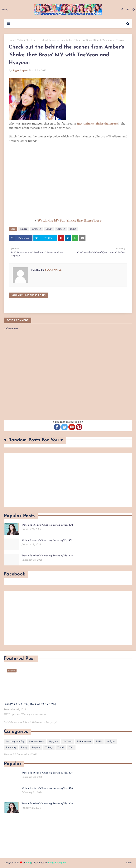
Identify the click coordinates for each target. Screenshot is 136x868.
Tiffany (49, 747)
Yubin (20, 40)
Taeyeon (61, 229)
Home (12, 40)
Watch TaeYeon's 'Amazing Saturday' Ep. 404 (47, 556)
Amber (24, 229)
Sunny (24, 747)
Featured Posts (37, 741)
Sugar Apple (20, 70)
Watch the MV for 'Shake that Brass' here (69, 220)
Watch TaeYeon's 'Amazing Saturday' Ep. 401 (47, 540)
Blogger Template (57, 863)
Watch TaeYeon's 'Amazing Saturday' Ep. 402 (47, 525)
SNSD (49, 229)
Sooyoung (11, 747)
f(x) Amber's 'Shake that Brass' (98, 124)
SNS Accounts (84, 741)
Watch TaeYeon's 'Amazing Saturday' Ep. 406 (47, 788)
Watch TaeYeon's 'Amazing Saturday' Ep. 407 (47, 773)
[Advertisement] (68, 480)
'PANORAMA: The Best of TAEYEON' (30, 705)
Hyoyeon (36, 229)
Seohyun (111, 741)
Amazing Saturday (15, 741)
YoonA (61, 747)
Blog (28, 863)
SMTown (68, 741)
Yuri (71, 747)
